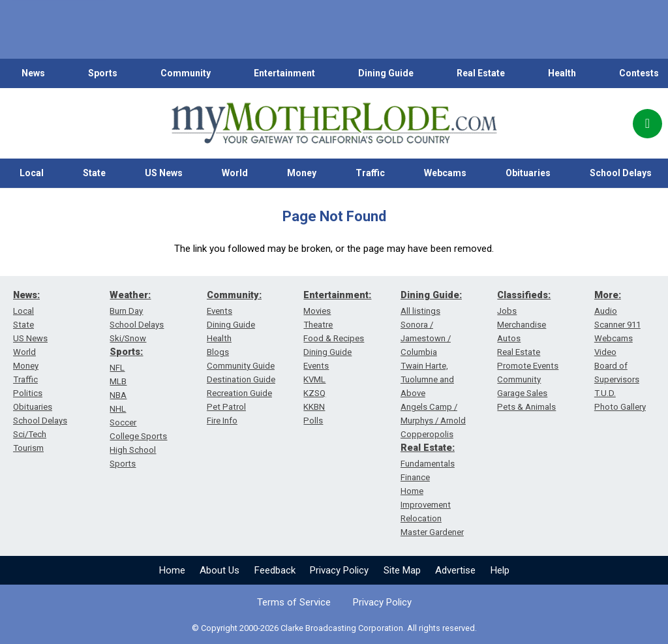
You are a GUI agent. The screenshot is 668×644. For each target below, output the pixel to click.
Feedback (275, 570)
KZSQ (314, 393)
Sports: (126, 352)
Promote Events (528, 366)
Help (500, 570)
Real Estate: (428, 448)
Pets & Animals (526, 407)
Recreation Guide (239, 393)
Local (32, 173)
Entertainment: (337, 295)
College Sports (138, 436)
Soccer (123, 422)
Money (302, 173)
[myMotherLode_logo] (334, 123)
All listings (420, 311)
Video (605, 352)
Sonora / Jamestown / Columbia (426, 338)
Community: (234, 295)
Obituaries (528, 173)
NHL (118, 409)
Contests (639, 73)
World (235, 173)
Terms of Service (294, 602)
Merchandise (522, 325)
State (94, 173)
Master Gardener (432, 532)
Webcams (445, 173)
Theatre (318, 325)
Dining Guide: (431, 295)
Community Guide (241, 366)
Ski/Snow (128, 338)
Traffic (370, 173)
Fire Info (222, 421)
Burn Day (126, 311)
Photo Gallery (620, 407)
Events (220, 311)
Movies (317, 311)
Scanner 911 (617, 325)
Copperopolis (427, 434)
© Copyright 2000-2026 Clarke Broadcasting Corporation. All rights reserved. (334, 628)
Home (172, 570)
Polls (313, 421)
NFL (117, 368)
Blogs (218, 352)
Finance (415, 477)
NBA (118, 395)
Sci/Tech (30, 434)
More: (608, 295)
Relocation (421, 518)
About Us (220, 570)
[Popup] (647, 124)
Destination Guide (241, 379)
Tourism (28, 448)
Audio (606, 311)
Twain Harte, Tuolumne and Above (427, 379)
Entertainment (284, 73)
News (33, 73)
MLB (118, 381)
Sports (103, 73)
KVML (314, 379)
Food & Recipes (334, 338)
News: (26, 295)
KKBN (314, 407)
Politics (28, 393)
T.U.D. (605, 393)
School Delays (40, 421)
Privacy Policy (339, 570)
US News (164, 173)
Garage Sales (522, 393)
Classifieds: (524, 295)
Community (186, 73)
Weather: (130, 295)
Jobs (507, 311)
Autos (509, 338)
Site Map (402, 570)
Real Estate (481, 73)
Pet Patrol (226, 407)
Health (562, 73)
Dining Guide (386, 73)
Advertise (455, 570)
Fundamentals (428, 464)
